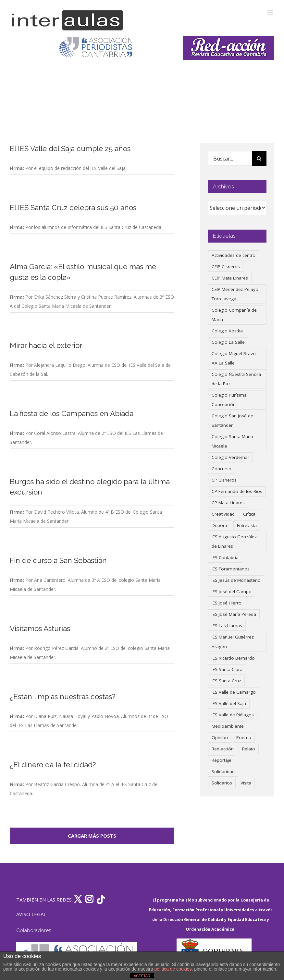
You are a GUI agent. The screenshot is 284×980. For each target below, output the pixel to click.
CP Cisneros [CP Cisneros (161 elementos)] (224, 480)
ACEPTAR (142, 976)
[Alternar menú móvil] (271, 12)
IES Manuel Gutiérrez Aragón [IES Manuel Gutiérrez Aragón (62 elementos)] (233, 642)
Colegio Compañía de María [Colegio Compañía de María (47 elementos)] (234, 315)
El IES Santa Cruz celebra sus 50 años (73, 208)
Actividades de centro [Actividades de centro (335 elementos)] (234, 255)
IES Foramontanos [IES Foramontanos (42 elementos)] (231, 569)
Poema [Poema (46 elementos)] (244, 737)
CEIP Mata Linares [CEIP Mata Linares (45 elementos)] (230, 278)
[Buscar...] (230, 158)
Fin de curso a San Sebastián (58, 560)
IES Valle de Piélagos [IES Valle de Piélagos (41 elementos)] (233, 715)
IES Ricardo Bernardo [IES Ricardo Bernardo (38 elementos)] (233, 658)
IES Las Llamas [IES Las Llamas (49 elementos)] (227, 626)
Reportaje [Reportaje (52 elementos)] (222, 760)
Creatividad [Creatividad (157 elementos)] (223, 514)
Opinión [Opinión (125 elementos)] (220, 737)
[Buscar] (259, 158)
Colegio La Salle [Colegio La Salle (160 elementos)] (228, 342)
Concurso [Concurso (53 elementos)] (222, 469)
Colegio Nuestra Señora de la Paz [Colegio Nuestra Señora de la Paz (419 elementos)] (236, 379)
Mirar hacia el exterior (46, 345)
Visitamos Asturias (40, 628)
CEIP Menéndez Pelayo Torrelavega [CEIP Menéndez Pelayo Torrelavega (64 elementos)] (235, 294)
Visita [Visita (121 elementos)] (246, 783)
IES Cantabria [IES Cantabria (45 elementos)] (225, 557)
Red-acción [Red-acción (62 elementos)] (223, 749)
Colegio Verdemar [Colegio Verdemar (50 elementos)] (230, 457)
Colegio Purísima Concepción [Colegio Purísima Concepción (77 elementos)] (229, 400)
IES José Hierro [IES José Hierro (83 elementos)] (227, 603)
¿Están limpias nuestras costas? (62, 697)
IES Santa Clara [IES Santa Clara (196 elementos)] (227, 669)
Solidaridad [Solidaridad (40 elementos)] (223, 771)
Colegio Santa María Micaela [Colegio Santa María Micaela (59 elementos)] (232, 441)
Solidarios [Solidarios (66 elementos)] (222, 783)
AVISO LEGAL (31, 914)
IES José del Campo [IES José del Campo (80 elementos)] (232, 592)
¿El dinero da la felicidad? (53, 765)
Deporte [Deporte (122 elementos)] (220, 525)
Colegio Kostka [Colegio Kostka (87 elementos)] (227, 331)
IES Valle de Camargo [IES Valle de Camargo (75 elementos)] (234, 692)
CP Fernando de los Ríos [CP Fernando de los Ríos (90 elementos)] (237, 491)
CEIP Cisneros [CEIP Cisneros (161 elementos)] (226, 267)
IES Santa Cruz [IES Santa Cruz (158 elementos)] (226, 681)
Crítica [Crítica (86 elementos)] (249, 514)
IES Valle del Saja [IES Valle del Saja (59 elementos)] (229, 703)
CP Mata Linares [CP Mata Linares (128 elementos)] (228, 503)
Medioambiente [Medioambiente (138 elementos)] (228, 726)
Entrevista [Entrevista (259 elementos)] (247, 525)
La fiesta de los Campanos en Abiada (72, 413)
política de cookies (173, 969)
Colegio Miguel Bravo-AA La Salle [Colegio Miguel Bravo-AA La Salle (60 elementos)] (234, 358)
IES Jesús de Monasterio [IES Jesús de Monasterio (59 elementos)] (236, 580)
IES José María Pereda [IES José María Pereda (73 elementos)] (234, 614)
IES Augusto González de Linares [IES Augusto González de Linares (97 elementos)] (234, 541)
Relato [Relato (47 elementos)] (249, 749)
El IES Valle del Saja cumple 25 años (70, 149)
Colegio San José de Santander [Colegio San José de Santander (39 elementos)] (232, 420)
